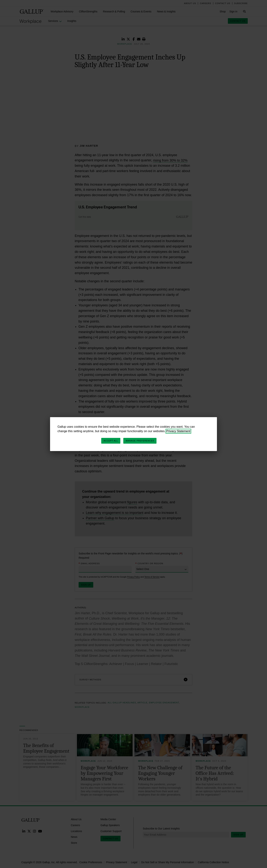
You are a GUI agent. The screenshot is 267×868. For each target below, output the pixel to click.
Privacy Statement (178, 431)
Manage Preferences (140, 441)
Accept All (111, 441)
